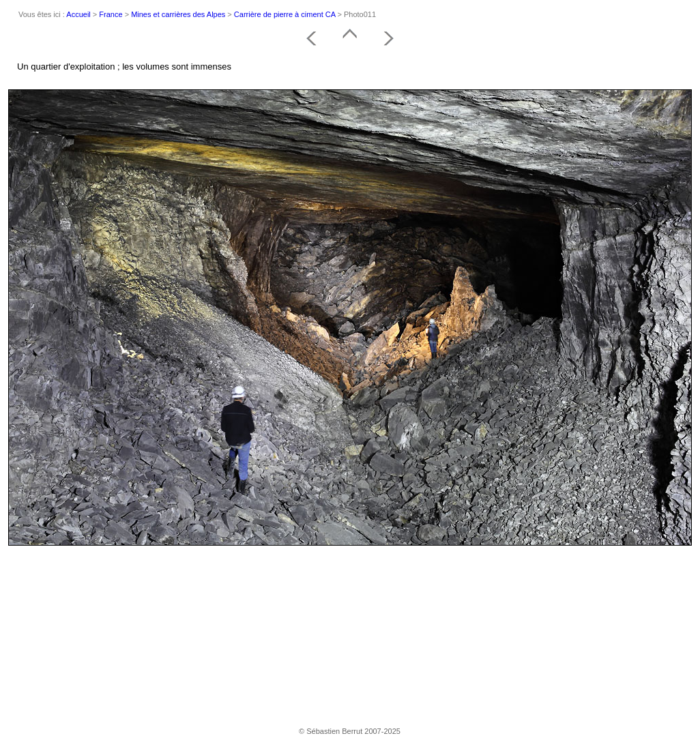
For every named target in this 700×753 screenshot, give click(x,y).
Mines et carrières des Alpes (178, 14)
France (111, 14)
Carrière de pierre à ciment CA (285, 14)
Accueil (78, 14)
